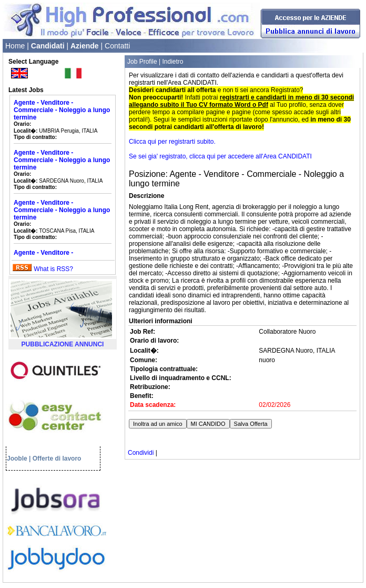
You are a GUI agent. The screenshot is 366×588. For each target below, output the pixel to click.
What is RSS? (53, 269)
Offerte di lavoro (57, 459)
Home (15, 46)
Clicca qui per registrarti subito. (172, 142)
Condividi (141, 453)
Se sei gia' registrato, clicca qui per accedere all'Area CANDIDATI (220, 156)
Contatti (117, 46)
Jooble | (19, 459)
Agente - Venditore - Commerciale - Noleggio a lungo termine (62, 110)
